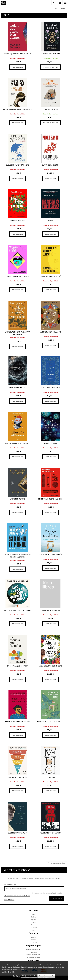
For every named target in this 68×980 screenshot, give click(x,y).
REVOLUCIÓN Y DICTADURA (50, 833)
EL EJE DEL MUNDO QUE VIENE (18, 165)
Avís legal (33, 952)
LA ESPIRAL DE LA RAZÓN (18, 777)
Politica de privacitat (33, 955)
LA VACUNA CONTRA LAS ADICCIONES (18, 109)
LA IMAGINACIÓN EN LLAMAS (50, 332)
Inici (33, 914)
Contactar (33, 928)
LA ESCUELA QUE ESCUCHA (18, 666)
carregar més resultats (58, 863)
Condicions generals (33, 949)
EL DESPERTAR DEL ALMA (18, 833)
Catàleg (33, 917)
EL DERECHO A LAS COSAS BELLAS (50, 722)
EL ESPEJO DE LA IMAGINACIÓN (50, 555)
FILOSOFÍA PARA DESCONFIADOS (18, 443)
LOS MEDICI (50, 777)
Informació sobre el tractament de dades (17, 896)
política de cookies (9, 972)
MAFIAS (50, 221)
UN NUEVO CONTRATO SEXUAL (18, 276)
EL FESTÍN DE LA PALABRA (50, 388)
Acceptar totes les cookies (46, 976)
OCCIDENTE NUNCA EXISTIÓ (50, 276)
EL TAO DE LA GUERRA (50, 165)
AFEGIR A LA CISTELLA (50, 67)
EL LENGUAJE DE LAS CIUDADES (50, 499)
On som (33, 940)
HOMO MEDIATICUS (50, 109)
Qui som (33, 925)
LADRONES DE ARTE (18, 499)
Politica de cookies (33, 957)
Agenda (33, 920)
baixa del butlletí (9, 900)
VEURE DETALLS (18, 67)
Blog (33, 930)
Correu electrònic (10, 884)
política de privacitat (56, 893)
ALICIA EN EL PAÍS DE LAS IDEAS (50, 666)
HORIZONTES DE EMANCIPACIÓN (18, 722)
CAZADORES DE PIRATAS (50, 610)
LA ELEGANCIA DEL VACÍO (18, 388)
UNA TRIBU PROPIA (18, 221)
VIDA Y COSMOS (50, 443)
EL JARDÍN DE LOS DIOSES (50, 54)
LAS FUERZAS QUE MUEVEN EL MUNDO (18, 610)
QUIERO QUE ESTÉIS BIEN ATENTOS (18, 54)
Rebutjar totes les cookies (29, 976)
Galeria (33, 922)
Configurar (17, 976)
